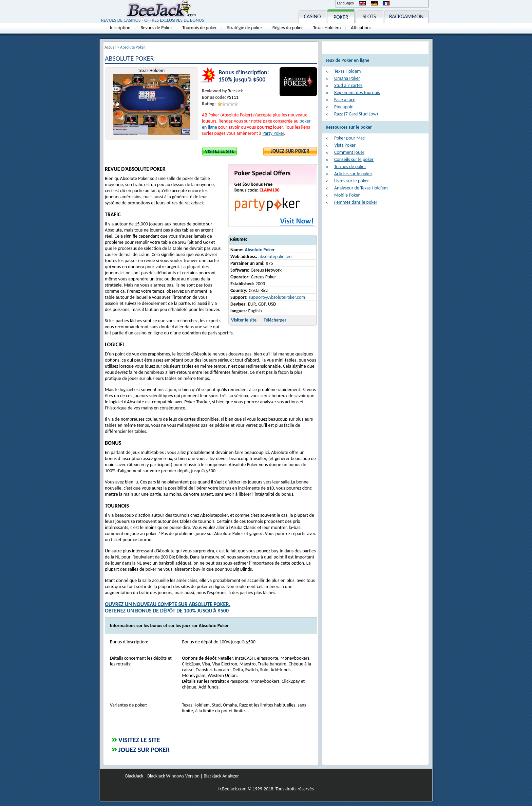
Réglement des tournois (357, 93)
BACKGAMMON (406, 16)
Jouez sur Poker (290, 151)
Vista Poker (345, 145)
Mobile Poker (347, 195)
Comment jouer (349, 152)
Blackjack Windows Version (173, 776)
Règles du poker (288, 28)
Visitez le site (220, 151)
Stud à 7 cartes (348, 85)
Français (386, 3)
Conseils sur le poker (354, 159)
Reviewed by (214, 91)
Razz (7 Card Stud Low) (356, 114)
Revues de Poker (156, 28)
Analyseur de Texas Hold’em (361, 188)
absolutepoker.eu (275, 257)
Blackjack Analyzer (221, 776)
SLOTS (369, 16)
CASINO (312, 16)
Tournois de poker (199, 28)
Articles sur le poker (353, 174)
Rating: (209, 104)
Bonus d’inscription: (244, 72)
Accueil (110, 47)
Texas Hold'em (327, 28)
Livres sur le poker (351, 181)
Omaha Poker (347, 78)
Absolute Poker (260, 250)
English (362, 3)
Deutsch (374, 3)
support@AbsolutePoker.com (277, 297)
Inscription (120, 28)
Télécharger (275, 320)
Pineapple (344, 107)
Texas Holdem (347, 71)
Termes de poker (350, 167)
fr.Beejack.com (232, 789)
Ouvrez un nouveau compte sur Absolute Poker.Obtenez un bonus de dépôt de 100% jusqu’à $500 (168, 607)
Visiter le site (244, 320)
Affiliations (361, 28)
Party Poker (273, 133)
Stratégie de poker (245, 28)
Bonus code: (214, 97)
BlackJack (134, 776)
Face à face (345, 100)
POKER (341, 17)
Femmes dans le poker (356, 202)
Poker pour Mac (349, 138)
